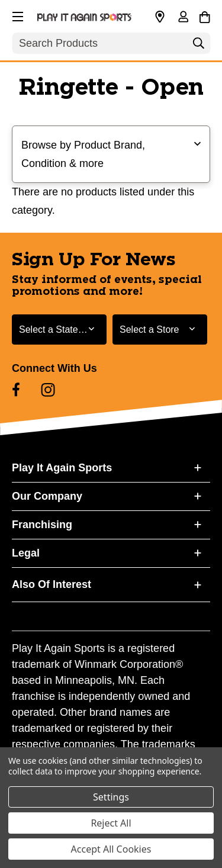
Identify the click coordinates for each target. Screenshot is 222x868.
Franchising (42, 525)
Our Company (47, 496)
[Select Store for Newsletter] (160, 329)
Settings (111, 797)
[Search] (198, 46)
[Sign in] (183, 18)
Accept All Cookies (111, 849)
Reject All (111, 823)
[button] (17, 15)
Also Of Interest (52, 584)
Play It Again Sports (62, 468)
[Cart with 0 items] (205, 15)
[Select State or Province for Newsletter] (59, 329)
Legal (26, 553)
